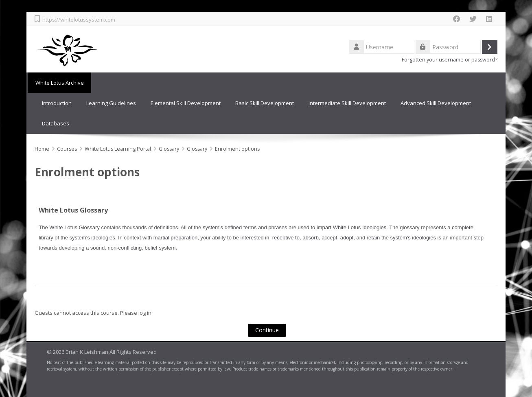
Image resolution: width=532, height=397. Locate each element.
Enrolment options (237, 148)
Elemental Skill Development (186, 103)
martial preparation (175, 238)
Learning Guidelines (111, 103)
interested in (255, 238)
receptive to (286, 238)
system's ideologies (92, 238)
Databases (56, 123)
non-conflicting (125, 248)
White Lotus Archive (59, 83)
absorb (311, 238)
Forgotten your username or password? (450, 60)
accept (329, 238)
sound (97, 248)
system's (213, 227)
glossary (409, 227)
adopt (347, 238)
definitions (166, 227)
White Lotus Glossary (73, 210)
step (478, 238)
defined (233, 227)
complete (463, 227)
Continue (267, 330)
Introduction (57, 103)
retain (373, 238)
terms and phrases (265, 227)
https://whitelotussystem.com (79, 20)
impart (324, 227)
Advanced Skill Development (436, 103)
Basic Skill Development (265, 103)
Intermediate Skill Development (347, 103)
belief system (160, 248)
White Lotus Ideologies (360, 227)
